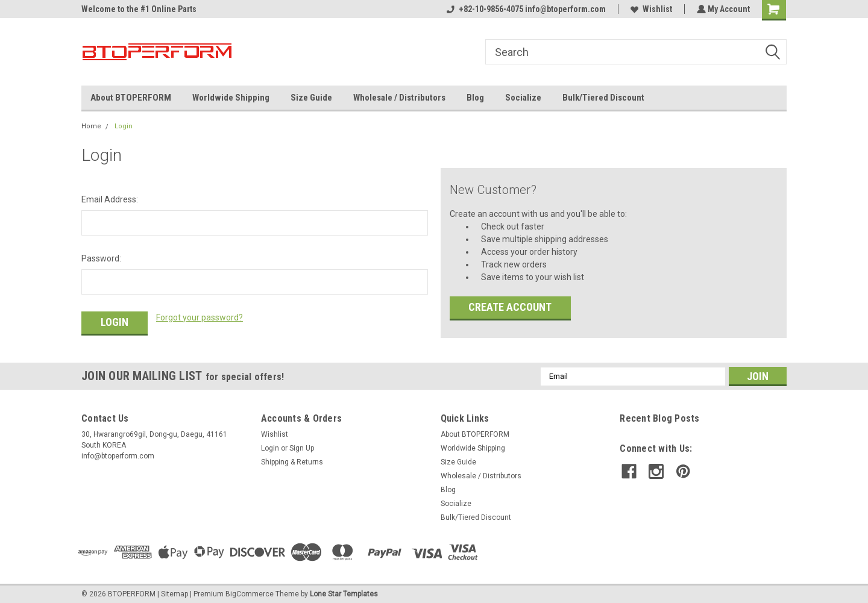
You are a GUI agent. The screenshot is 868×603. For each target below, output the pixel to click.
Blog (475, 98)
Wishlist (650, 9)
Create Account (510, 307)
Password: (101, 258)
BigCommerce (250, 591)
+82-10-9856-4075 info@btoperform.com (525, 9)
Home (91, 126)
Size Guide (311, 98)
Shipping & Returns (292, 459)
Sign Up (302, 445)
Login (124, 126)
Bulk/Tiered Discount (603, 98)
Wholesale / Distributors (399, 98)
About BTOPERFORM (131, 98)
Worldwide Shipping (231, 98)
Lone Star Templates (344, 591)
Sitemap (175, 591)
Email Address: (110, 199)
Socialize (523, 98)
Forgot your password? (200, 317)
